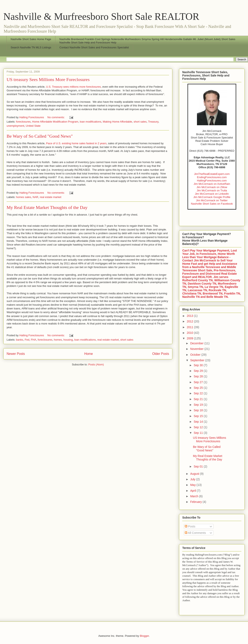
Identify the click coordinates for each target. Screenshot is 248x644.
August (195, 474)
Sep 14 (199, 422)
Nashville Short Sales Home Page (31, 39)
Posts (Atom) (96, 364)
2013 (190, 316)
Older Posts (161, 354)
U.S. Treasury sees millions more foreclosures (73, 87)
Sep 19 (199, 405)
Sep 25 (199, 388)
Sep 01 (199, 466)
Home (89, 354)
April (193, 491)
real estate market (50, 197)
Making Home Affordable (117, 122)
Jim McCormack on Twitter (212, 200)
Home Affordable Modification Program (55, 122)
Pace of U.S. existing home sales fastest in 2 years (76, 143)
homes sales (24, 197)
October (196, 355)
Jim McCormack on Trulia (212, 190)
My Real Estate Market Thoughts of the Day (47, 207)
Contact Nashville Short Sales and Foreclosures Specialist (94, 47)
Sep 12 (199, 427)
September (198, 360)
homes (58, 340)
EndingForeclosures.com (212, 177)
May (193, 485)
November (197, 349)
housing (68, 340)
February (196, 502)
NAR (35, 197)
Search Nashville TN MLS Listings (31, 47)
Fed (27, 340)
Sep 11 (199, 433)
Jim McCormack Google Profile (212, 197)
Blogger (144, 636)
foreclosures (23, 122)
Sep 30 (199, 365)
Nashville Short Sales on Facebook (212, 204)
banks (20, 340)
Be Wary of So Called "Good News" (40, 136)
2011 (190, 327)
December (197, 343)
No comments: (56, 117)
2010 (190, 333)
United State (33, 126)
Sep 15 (199, 416)
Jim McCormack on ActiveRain (212, 184)
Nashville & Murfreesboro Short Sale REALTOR (101, 16)
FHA (33, 340)
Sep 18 (199, 410)
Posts (190, 526)
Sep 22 (199, 393)
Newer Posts (16, 354)
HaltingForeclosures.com (212, 181)
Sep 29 (199, 371)
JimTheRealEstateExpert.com (212, 174)
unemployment (15, 126)
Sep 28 (199, 376)
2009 (190, 338)
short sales (140, 122)
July (193, 479)
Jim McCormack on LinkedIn (212, 194)
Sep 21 (199, 399)
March (195, 496)
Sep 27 (199, 382)
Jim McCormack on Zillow (212, 187)
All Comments (195, 533)
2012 (190, 321)
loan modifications (91, 122)
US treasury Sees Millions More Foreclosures (48, 79)
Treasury (153, 122)
